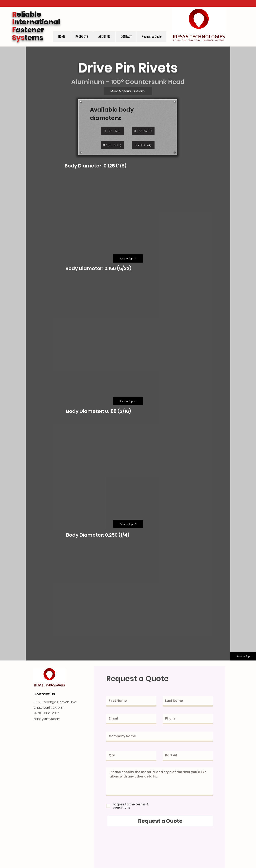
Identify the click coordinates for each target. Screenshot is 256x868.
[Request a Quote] (160, 821)
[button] (82, 36)
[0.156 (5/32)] (143, 131)
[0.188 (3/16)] (112, 145)
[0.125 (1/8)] (112, 131)
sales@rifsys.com (47, 719)
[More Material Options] (128, 91)
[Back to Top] (128, 258)
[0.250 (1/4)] (143, 145)
